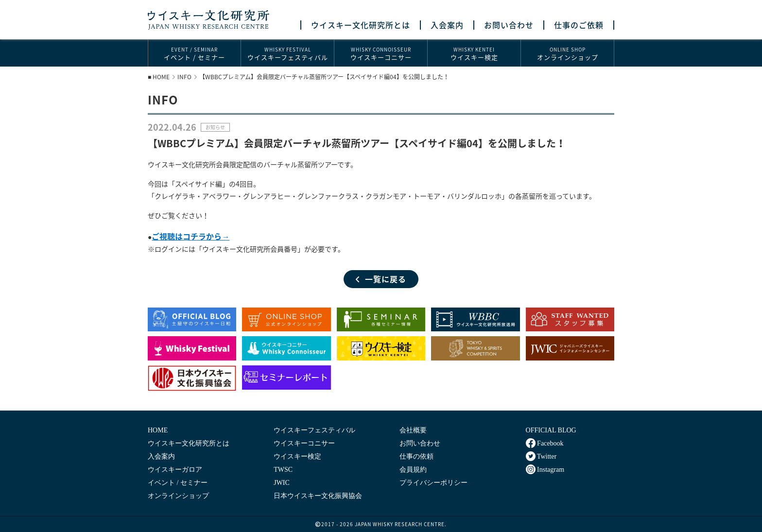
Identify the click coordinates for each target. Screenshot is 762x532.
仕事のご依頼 (579, 25)
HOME (161, 77)
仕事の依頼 (416, 456)
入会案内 (447, 25)
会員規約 (413, 470)
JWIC (282, 483)
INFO (184, 77)
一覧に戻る (381, 279)
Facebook (545, 443)
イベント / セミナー (194, 54)
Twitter (541, 456)
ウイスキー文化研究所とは (361, 25)
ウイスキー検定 (474, 54)
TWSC (283, 470)
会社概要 (413, 430)
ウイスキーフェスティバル (287, 54)
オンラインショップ (567, 54)
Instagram (545, 469)
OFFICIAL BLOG (551, 430)
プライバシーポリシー (433, 483)
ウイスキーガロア (175, 470)
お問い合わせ (509, 25)
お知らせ (215, 127)
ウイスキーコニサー (381, 54)
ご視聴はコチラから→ (190, 236)
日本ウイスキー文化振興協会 (318, 496)
